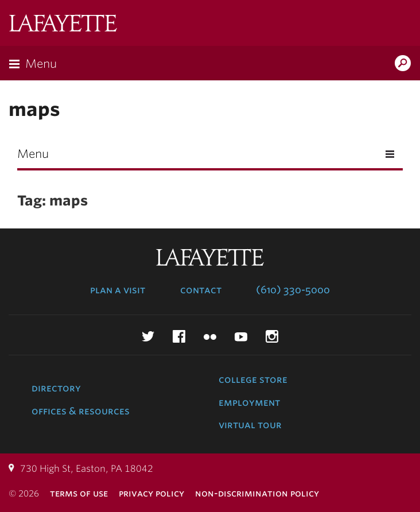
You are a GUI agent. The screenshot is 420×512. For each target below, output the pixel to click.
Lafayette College (63, 24)
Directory (56, 388)
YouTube (241, 336)
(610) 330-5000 (293, 290)
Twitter (148, 336)
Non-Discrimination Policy (257, 493)
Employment (249, 402)
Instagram (272, 336)
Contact (201, 290)
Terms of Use (79, 493)
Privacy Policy (151, 493)
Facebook (179, 336)
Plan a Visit (118, 290)
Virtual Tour (250, 425)
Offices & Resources (81, 411)
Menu (41, 64)
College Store (253, 379)
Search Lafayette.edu (403, 64)
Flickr (210, 336)
